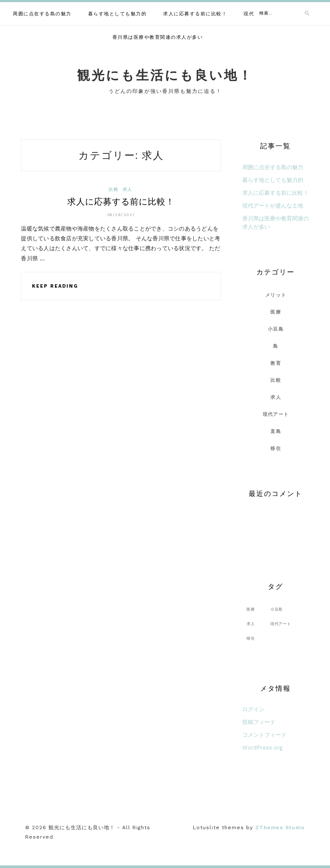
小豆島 (276, 329)
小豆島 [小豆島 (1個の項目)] (277, 609)
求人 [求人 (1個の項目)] (251, 624)
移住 (276, 448)
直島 (276, 431)
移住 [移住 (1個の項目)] (251, 638)
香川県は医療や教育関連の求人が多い (158, 37)
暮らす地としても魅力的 (118, 14)
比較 (113, 189)
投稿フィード (259, 722)
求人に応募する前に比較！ (195, 14)
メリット (276, 295)
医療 (276, 312)
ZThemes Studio (280, 828)
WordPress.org (262, 748)
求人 (127, 189)
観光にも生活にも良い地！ (165, 75)
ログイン (253, 709)
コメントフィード (264, 735)
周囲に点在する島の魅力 (42, 14)
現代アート (276, 414)
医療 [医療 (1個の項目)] (251, 609)
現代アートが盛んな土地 (273, 206)
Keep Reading (55, 286)
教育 (276, 363)
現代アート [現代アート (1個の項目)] (281, 624)
